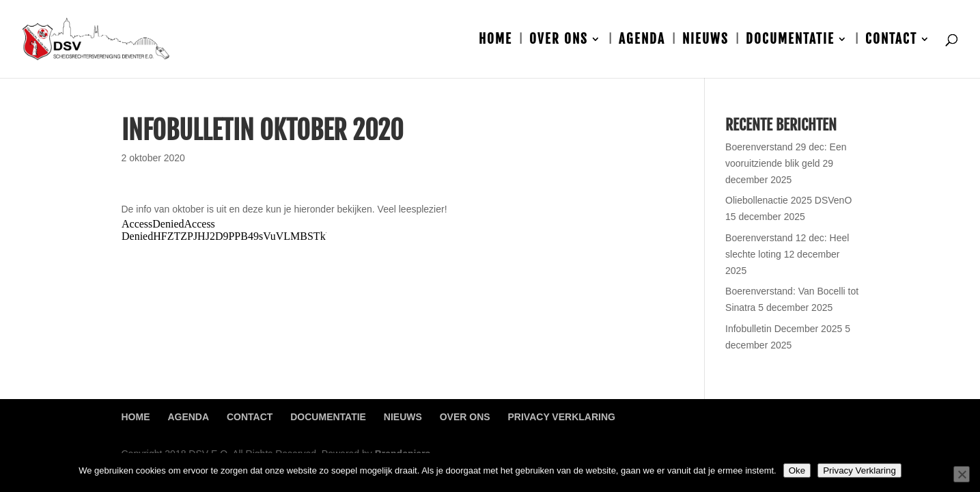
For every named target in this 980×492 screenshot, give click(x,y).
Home (495, 41)
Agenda (642, 41)
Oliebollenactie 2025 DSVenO (788, 200)
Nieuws (705, 41)
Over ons (559, 41)
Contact (891, 41)
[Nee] (962, 474)
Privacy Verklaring (562, 417)
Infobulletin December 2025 (784, 329)
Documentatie (790, 41)
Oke (797, 470)
